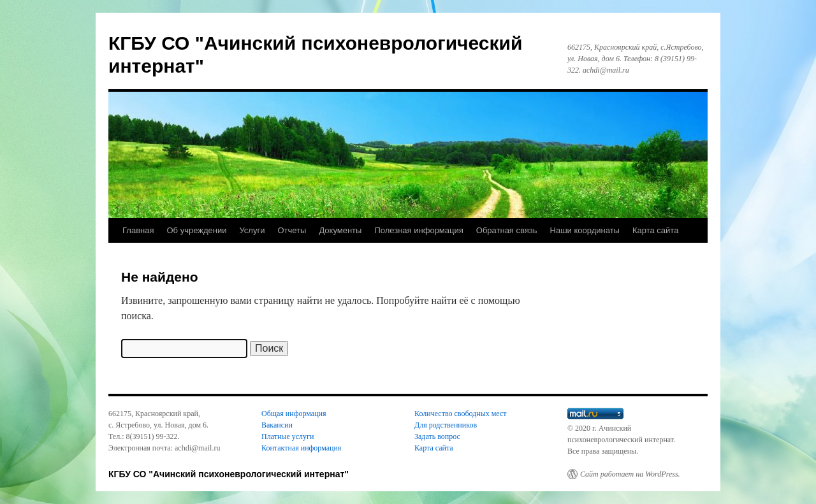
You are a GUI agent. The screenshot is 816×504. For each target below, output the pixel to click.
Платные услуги (288, 436)
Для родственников (446, 425)
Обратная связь (507, 230)
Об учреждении (196, 230)
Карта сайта (655, 230)
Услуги (252, 230)
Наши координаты (585, 230)
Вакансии (277, 425)
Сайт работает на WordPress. (630, 474)
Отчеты (292, 230)
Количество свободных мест (461, 414)
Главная (138, 230)
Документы (340, 230)
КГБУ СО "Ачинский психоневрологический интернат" (229, 474)
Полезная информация (419, 230)
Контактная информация (301, 448)
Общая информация (294, 414)
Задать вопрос (437, 436)
